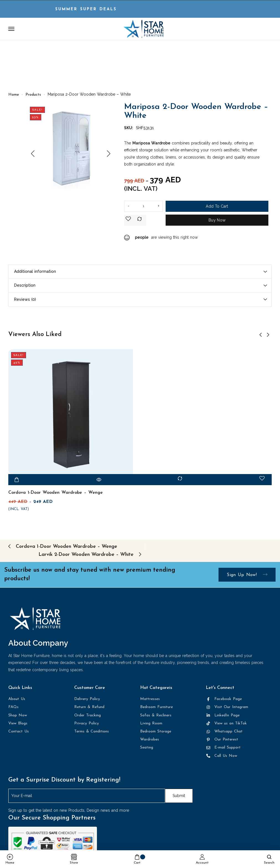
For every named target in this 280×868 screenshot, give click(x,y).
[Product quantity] (143, 208)
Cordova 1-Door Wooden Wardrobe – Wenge (56, 495)
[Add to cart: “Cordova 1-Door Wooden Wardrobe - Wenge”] (17, 482)
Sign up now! (247, 577)
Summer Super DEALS (96, 9)
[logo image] (143, 29)
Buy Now (217, 222)
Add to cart (217, 208)
